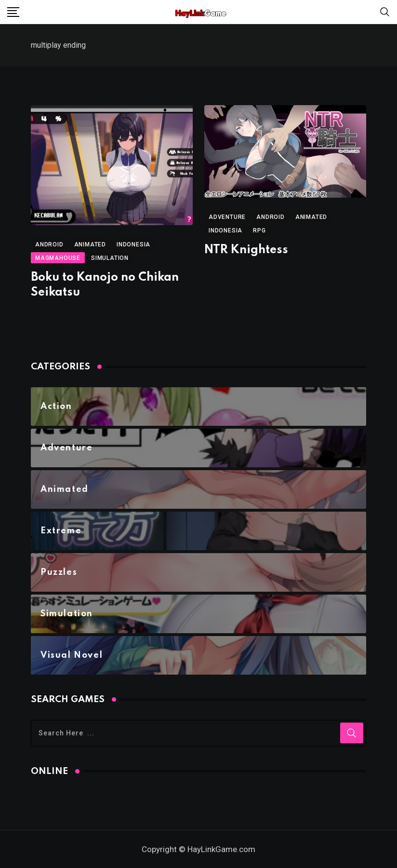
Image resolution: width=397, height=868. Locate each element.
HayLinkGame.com (221, 849)
